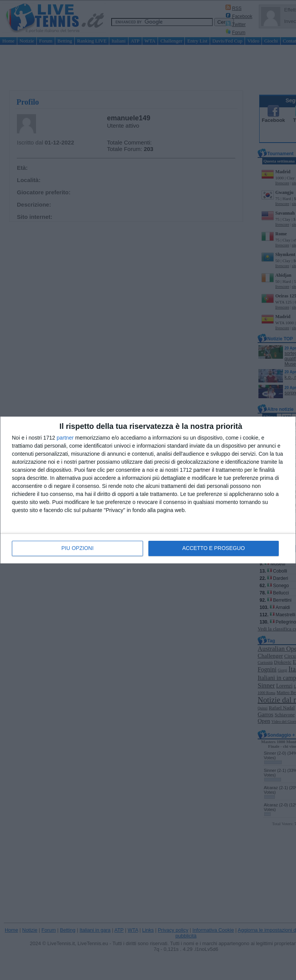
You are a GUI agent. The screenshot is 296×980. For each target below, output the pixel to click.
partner (65, 438)
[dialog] (148, 490)
